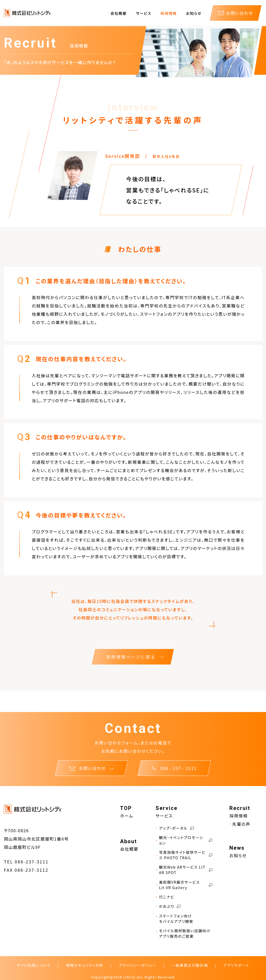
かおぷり (168, 906)
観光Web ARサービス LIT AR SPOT (184, 870)
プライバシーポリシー (138, 965)
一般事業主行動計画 (190, 965)
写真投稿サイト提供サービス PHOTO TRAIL (184, 855)
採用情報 (169, 13)
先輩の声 (240, 824)
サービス (144, 13)
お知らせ (194, 13)
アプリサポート (236, 965)
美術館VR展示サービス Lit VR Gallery (184, 885)
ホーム (127, 816)
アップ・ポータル (175, 828)
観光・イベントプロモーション (184, 840)
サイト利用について (34, 965)
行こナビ (165, 897)
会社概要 (118, 13)
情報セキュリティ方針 (85, 965)
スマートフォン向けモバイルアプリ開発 (174, 919)
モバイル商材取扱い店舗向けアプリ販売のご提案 (183, 934)
